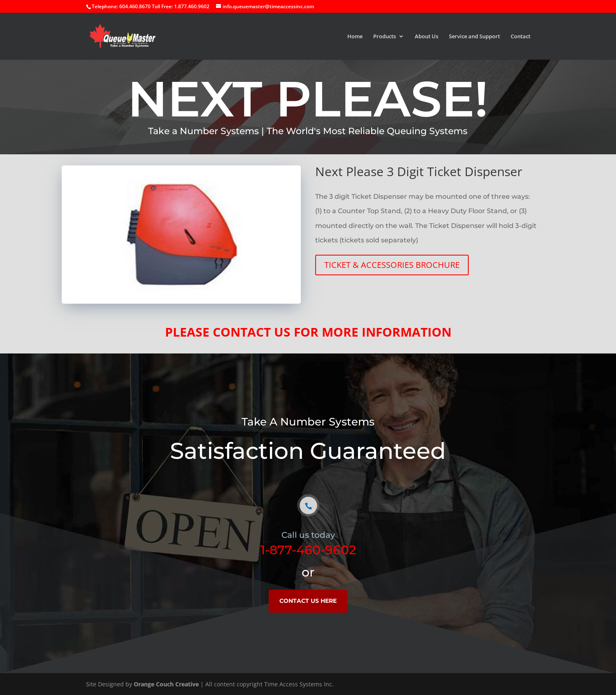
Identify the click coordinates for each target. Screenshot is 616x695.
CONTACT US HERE (308, 601)
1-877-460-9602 (308, 550)
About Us (427, 37)
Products (385, 37)
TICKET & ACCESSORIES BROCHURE (392, 265)
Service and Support (474, 37)
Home (355, 37)
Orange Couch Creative (166, 684)
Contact (521, 37)
